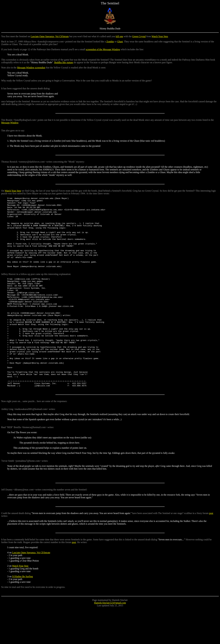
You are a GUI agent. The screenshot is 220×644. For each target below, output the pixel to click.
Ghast (120, 42)
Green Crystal (139, 36)
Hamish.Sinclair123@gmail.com (110, 639)
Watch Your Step (160, 36)
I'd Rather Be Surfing (22, 612)
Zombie (110, 42)
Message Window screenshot (31, 68)
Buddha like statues (64, 62)
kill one (119, 36)
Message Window (10, 123)
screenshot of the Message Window (103, 49)
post (211, 549)
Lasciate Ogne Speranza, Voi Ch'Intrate (50, 36)
